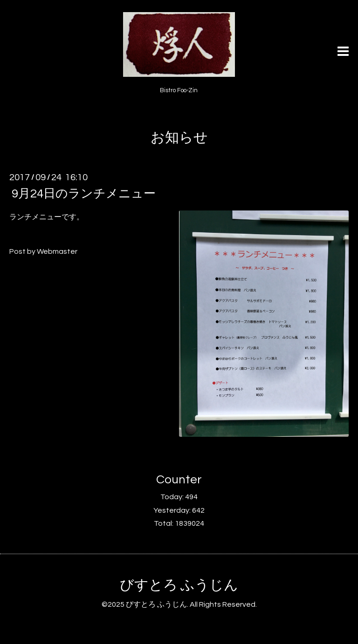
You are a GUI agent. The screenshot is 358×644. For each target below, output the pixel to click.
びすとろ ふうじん (179, 585)
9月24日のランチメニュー (84, 194)
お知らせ (179, 138)
